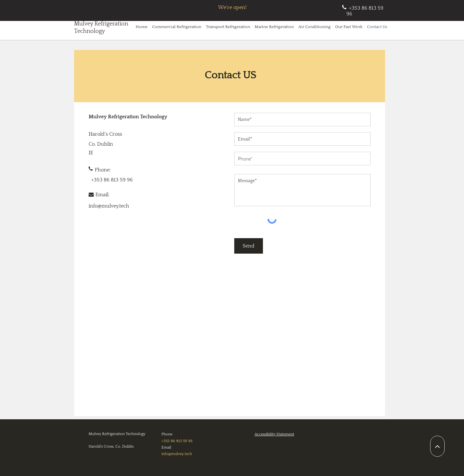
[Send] (249, 246)
